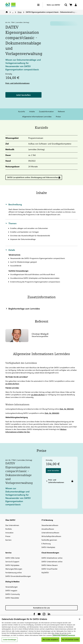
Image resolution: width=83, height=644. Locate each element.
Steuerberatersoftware (50, 525)
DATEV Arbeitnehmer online (52, 558)
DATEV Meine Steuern (50, 565)
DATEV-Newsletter (12, 598)
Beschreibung (14, 204)
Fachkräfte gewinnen (49, 540)
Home (7, 12)
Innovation (9, 533)
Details (10, 250)
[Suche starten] (66, 5)
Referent (61, 111)
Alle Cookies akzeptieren (50, 640)
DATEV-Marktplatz (48, 547)
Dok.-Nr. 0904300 (52, 413)
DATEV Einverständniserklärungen (18, 576)
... (13, 12)
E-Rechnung (46, 544)
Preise (58, 116)
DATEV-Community (13, 594)
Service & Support (12, 562)
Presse (8, 536)
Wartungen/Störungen (14, 569)
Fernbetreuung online (14, 572)
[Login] (76, 5)
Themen (11, 223)
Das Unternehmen (12, 525)
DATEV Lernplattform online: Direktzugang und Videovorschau (33, 177)
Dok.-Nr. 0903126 (67, 409)
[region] (41, 630)
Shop (20, 12)
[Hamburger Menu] (40, 5)
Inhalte (32, 111)
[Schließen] (80, 619)
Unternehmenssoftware (50, 533)
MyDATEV (45, 572)
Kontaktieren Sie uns (42, 608)
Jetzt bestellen (23, 95)
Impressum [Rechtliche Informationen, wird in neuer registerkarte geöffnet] (72, 635)
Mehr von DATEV (53, 5)
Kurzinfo (22, 111)
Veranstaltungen (12, 587)
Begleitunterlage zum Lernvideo (23, 308)
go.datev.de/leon (12, 384)
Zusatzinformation (46, 111)
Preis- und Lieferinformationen (17, 83)
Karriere (8, 540)
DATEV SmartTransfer (49, 569)
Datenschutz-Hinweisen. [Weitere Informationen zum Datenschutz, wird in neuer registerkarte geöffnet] (60, 635)
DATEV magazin (11, 590)
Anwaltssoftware (48, 529)
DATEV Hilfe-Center (13, 558)
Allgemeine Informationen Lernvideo (37, 116)
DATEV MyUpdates (12, 565)
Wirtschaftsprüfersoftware (51, 536)
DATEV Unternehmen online (52, 562)
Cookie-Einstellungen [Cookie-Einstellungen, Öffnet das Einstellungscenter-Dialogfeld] (10, 640)
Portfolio (9, 529)
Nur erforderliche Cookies (70, 640)
